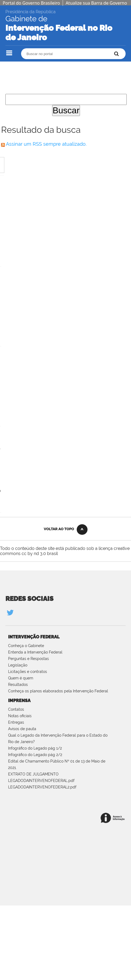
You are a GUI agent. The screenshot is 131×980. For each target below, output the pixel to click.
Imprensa (19, 701)
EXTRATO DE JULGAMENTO (33, 774)
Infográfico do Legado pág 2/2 (35, 755)
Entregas (16, 722)
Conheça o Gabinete (26, 646)
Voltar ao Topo (59, 529)
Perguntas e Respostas (28, 659)
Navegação (9, 53)
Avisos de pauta (22, 729)
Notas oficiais (20, 716)
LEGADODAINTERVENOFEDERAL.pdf (41, 781)
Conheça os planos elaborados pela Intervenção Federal (58, 691)
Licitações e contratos (28, 672)
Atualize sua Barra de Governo (96, 3)
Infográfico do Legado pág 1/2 (35, 748)
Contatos (16, 709)
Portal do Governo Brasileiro (31, 3)
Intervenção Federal (34, 637)
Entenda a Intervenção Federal (35, 652)
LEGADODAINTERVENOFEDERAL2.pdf (42, 787)
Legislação (18, 665)
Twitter (10, 612)
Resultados (18, 685)
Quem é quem (21, 678)
